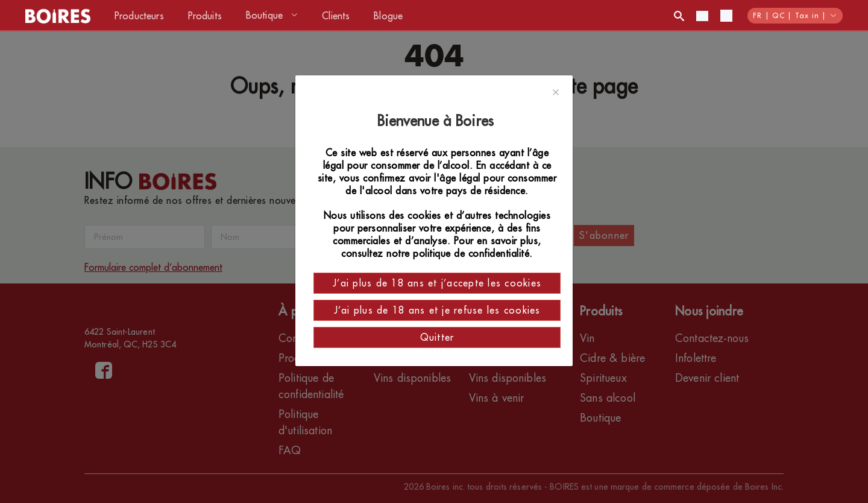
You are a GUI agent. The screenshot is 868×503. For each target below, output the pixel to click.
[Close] (556, 93)
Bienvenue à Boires (437, 121)
